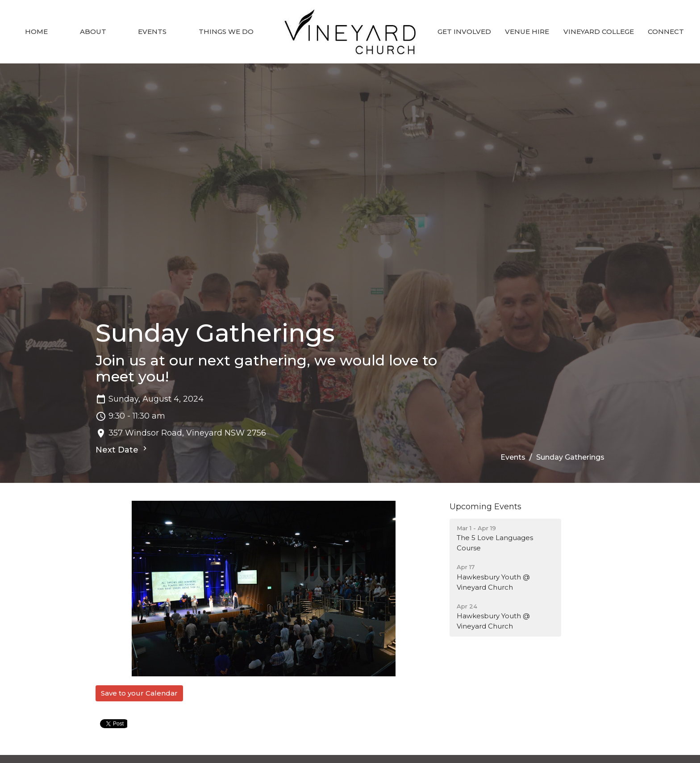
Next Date (122, 449)
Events (152, 31)
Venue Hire (527, 31)
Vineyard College (599, 31)
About (93, 31)
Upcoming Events (485, 507)
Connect (666, 31)
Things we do (226, 31)
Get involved (464, 31)
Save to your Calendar (139, 693)
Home (36, 31)
